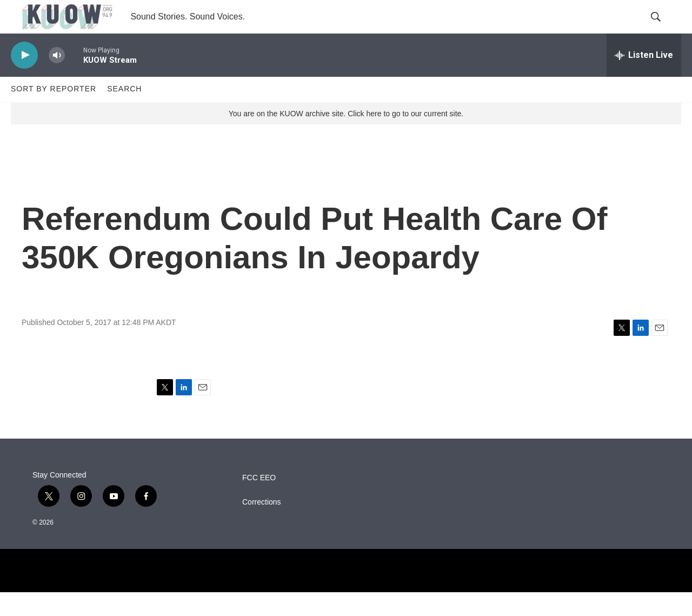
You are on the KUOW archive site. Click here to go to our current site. (346, 137)
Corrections (262, 526)
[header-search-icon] (664, 29)
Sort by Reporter (54, 112)
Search (124, 112)
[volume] (57, 79)
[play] (24, 79)
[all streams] (644, 78)
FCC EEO (259, 502)
